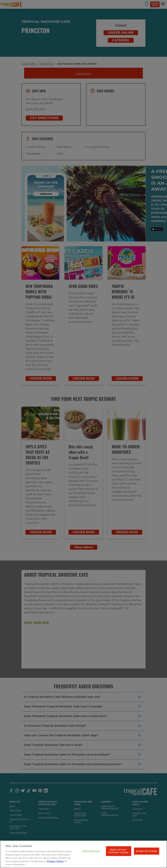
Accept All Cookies (147, 851)
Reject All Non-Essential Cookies (119, 851)
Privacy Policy (55, 861)
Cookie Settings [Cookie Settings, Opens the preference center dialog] (91, 851)
